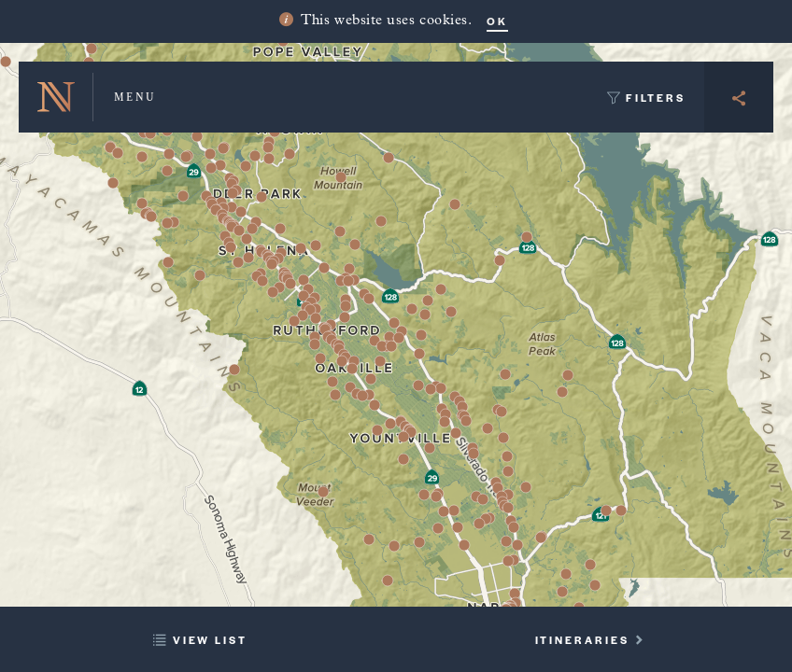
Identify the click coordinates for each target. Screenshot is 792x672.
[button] (444, 511)
